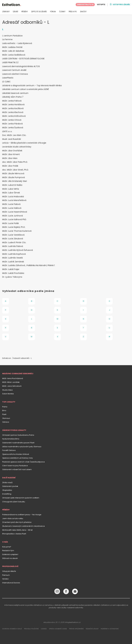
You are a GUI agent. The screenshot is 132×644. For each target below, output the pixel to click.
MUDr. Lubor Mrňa (11, 189)
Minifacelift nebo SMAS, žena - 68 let (17, 530)
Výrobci (5, 579)
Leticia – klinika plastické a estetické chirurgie (24, 143)
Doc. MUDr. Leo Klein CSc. (14, 135)
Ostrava (6, 422)
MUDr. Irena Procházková (13, 378)
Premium (6, 575)
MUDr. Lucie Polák (11, 223)
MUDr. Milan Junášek (11, 382)
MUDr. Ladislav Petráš (12, 47)
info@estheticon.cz (73, 622)
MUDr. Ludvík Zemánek (13, 262)
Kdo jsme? (7, 547)
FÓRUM (53, 12)
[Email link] (75, 591)
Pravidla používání (31, 629)
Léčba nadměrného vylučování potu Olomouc (22, 447)
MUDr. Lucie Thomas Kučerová (17, 231)
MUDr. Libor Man (10, 158)
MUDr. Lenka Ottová (12, 120)
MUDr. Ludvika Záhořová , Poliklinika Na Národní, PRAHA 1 (28, 265)
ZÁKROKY (6, 12)
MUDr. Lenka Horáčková (13, 105)
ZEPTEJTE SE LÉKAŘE (39, 12)
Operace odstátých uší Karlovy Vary (18, 458)
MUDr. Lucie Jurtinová (13, 216)
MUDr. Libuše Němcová (13, 174)
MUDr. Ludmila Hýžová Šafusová (18, 250)
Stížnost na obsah (10, 558)
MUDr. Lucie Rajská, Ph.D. (14, 227)
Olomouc (6, 418)
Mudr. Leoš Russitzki (12, 139)
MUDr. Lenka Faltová (12, 101)
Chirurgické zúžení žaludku (14, 502)
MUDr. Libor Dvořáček (12, 151)
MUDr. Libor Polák (10, 166)
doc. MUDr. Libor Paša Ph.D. (15, 162)
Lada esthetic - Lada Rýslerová (17, 43)
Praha (5, 407)
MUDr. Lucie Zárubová (13, 239)
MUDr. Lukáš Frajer (11, 269)
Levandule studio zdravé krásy (17, 147)
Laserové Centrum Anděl (14, 70)
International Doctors (11, 583)
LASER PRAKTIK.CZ (10, 63)
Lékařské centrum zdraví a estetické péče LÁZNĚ (26, 89)
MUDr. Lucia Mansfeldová (14, 200)
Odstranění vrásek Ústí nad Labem (17, 469)
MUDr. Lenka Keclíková (13, 108)
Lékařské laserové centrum (15, 93)
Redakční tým (8, 551)
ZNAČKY (83, 12)
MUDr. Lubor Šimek (11, 193)
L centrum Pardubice (12, 36)
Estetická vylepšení (10, 554)
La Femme (7, 39)
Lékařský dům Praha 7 (13, 97)
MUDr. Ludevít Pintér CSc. (14, 243)
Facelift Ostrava (9, 450)
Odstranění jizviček (10, 486)
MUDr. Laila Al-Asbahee (13, 51)
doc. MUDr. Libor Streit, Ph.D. (15, 170)
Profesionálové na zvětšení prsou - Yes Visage (22, 515)
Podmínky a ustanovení (110, 629)
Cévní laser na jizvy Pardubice (15, 466)
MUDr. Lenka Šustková (13, 128)
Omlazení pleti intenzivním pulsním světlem (21, 498)
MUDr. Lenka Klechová (13, 112)
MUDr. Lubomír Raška (12, 185)
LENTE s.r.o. (7, 132)
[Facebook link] (66, 592)
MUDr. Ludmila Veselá (12, 258)
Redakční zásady (92, 629)
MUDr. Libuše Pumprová (13, 177)
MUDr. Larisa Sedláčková (14, 55)
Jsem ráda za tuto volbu (13, 518)
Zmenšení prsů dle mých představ (17, 522)
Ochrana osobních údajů (12, 629)
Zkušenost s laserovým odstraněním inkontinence (23, 526)
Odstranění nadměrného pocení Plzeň (18, 443)
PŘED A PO (73, 12)
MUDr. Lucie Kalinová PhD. (14, 220)
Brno (4, 410)
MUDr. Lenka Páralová (12, 124)
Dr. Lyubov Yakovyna (12, 277)
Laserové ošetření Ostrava (15, 74)
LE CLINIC (6, 82)
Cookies (44, 629)
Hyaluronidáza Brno (11, 439)
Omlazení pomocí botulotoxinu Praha (18, 435)
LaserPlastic (8, 78)
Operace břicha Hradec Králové (16, 454)
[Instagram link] (57, 592)
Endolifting (7, 494)
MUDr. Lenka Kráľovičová (14, 116)
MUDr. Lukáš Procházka (13, 273)
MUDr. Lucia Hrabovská (13, 197)
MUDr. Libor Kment (11, 154)
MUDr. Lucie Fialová (11, 204)
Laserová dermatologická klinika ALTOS (21, 66)
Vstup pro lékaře (9, 571)
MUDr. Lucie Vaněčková (13, 235)
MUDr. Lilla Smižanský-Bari (15, 181)
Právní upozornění (76, 629)
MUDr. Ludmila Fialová (13, 246)
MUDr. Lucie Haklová (12, 208)
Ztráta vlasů (7, 483)
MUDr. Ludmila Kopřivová (14, 254)
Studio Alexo (7, 390)
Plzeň (4, 414)
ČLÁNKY (62, 12)
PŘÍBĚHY (25, 12)
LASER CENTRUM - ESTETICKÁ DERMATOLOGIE (23, 59)
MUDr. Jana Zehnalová (12, 386)
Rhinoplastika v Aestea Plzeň (14, 534)
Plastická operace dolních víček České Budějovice (23, 462)
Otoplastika (7, 490)
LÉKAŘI (16, 12)
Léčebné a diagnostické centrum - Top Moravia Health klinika (32, 86)
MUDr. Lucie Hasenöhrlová (15, 212)
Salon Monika (8, 394)
